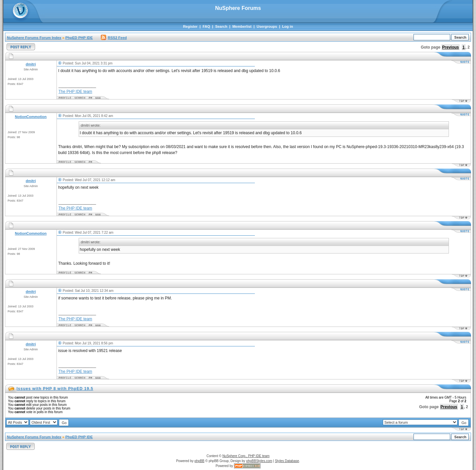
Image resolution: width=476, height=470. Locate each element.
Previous (451, 47)
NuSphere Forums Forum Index (34, 38)
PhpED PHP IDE (79, 38)
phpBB (199, 461)
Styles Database (287, 461)
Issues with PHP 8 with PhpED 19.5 (55, 389)
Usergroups (267, 26)
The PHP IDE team (75, 92)
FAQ (206, 26)
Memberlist (242, 26)
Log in (287, 26)
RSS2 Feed (114, 38)
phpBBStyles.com (259, 461)
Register (190, 26)
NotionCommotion (31, 117)
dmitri (31, 64)
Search (221, 26)
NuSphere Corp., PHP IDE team (246, 456)
